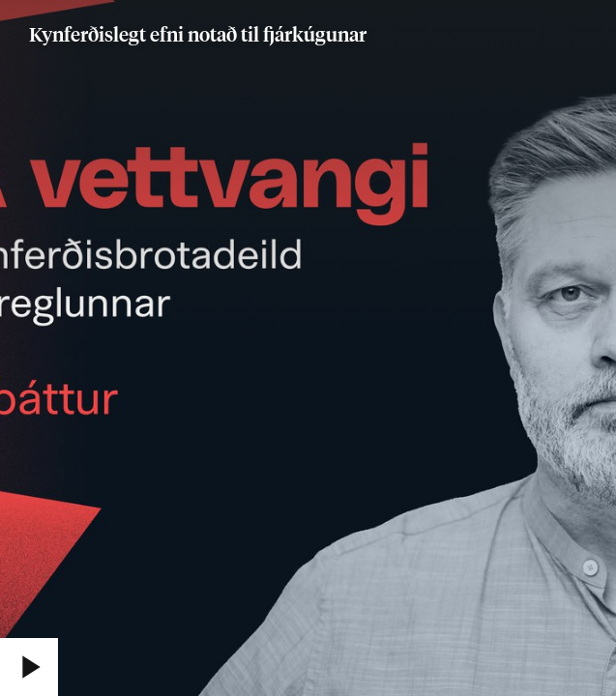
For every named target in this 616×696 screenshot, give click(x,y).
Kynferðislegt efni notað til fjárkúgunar (198, 36)
